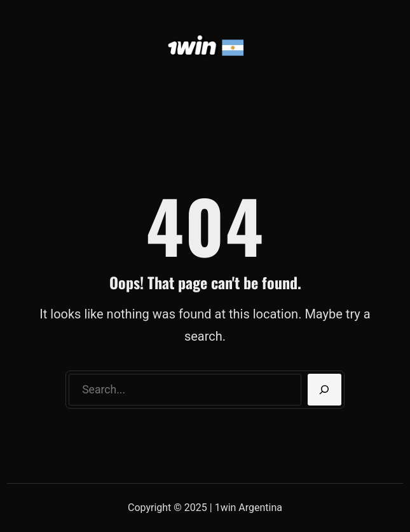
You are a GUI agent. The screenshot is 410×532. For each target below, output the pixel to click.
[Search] (325, 390)
